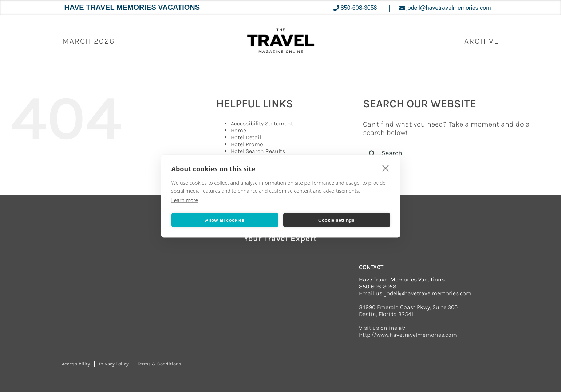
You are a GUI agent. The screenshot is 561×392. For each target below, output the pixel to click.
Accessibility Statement (262, 123)
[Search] (372, 153)
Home (238, 130)
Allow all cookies (225, 220)
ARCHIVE (482, 41)
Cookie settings (336, 220)
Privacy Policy (114, 364)
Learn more (185, 200)
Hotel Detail (246, 137)
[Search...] (449, 153)
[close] (386, 168)
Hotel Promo (247, 144)
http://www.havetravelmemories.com (408, 335)
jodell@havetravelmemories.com (428, 293)
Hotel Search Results (258, 151)
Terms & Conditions (159, 364)
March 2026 (88, 41)
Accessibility (76, 364)
